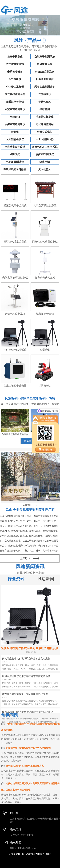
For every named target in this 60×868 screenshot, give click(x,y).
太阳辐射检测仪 (15, 139)
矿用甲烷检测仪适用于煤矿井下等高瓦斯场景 (26, 676)
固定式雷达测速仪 (15, 109)
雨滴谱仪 (15, 117)
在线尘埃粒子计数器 (15, 169)
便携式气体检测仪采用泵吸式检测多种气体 (25, 694)
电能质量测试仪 (15, 162)
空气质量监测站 (15, 64)
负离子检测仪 (15, 57)
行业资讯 (16, 579)
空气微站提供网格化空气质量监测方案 (25, 766)
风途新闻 (46, 579)
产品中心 (37, 40)
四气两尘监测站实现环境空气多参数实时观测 (26, 659)
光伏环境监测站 (45, 124)
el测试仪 (15, 154)
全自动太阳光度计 (15, 147)
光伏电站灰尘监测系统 (45, 147)
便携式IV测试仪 (45, 154)
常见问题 (10, 715)
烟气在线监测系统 (15, 94)
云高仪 (15, 132)
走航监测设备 (15, 72)
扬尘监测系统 (45, 64)
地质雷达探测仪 (45, 117)
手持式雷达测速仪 (15, 124)
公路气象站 (45, 102)
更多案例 (29, 441)
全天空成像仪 (45, 132)
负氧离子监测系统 (45, 57)
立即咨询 (25, 558)
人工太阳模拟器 (45, 139)
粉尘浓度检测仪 (45, 79)
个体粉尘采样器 (15, 87)
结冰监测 (45, 109)
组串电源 (45, 162)
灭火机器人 (45, 169)
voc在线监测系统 (45, 72)
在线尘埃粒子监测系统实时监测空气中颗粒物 (28, 748)
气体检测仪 (45, 94)
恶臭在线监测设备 (45, 87)
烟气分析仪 (15, 79)
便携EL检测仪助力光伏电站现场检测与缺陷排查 (28, 712)
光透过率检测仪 (15, 102)
